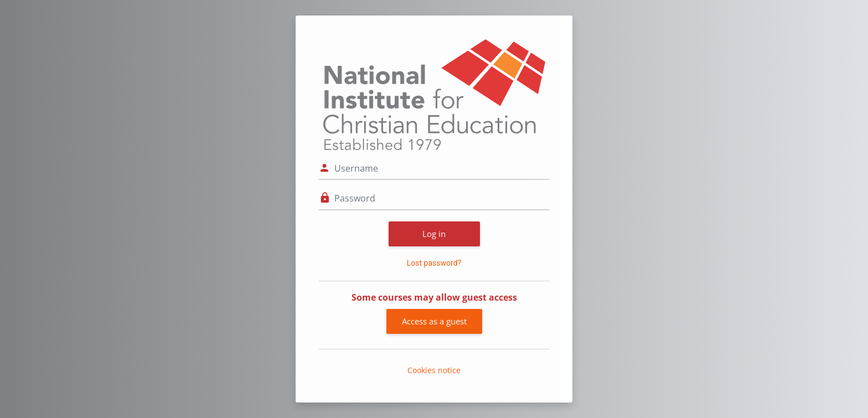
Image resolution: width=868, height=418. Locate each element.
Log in (434, 234)
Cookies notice (434, 370)
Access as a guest (434, 321)
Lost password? (434, 263)
